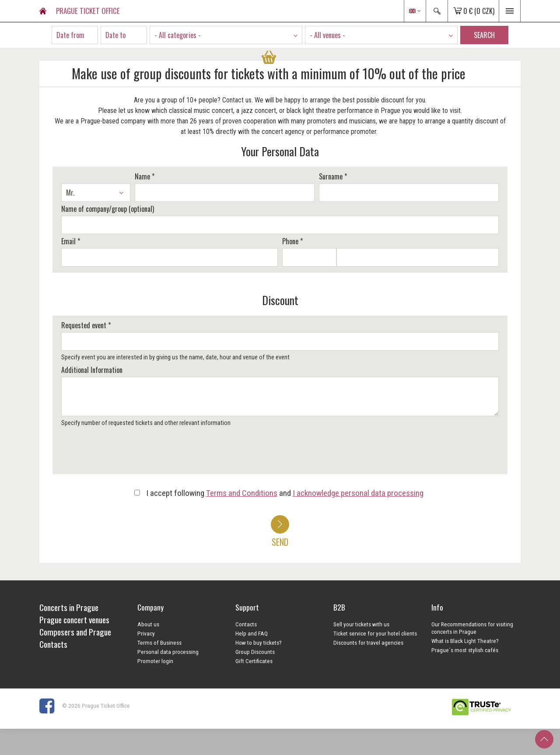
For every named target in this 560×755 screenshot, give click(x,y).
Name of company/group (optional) (108, 209)
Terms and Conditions (242, 493)
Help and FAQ (252, 633)
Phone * (292, 241)
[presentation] (126, 453)
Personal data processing (168, 652)
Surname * (333, 176)
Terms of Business (159, 643)
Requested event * (86, 325)
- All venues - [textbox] (327, 35)
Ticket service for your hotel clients (375, 633)
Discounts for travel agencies (368, 643)
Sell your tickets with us (361, 624)
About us (148, 624)
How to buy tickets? (259, 643)
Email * (71, 241)
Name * (145, 176)
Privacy (146, 633)
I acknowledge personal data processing (358, 493)
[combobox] (226, 35)
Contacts (246, 624)
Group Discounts (255, 652)
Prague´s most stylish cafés (465, 650)
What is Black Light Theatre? (465, 641)
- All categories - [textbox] (178, 35)
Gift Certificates (254, 661)
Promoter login (155, 661)
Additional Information (92, 370)
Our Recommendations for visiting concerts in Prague (472, 628)
